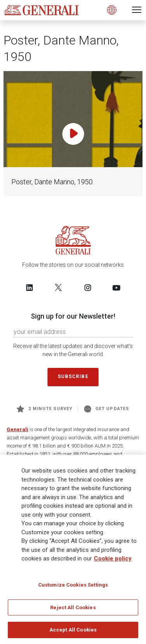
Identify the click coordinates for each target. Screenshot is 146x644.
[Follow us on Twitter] (58, 287)
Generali (18, 429)
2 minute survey (45, 409)
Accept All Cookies (73, 632)
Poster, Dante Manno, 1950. (53, 182)
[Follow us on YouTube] (116, 287)
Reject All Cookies (73, 610)
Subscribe (73, 376)
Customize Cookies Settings (73, 587)
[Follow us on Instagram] (88, 287)
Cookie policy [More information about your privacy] (113, 561)
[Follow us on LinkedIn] (30, 287)
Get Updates (107, 409)
